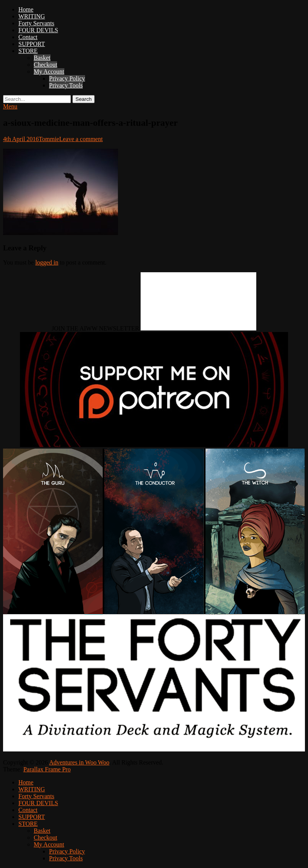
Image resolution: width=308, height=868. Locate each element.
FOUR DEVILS (38, 30)
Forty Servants (36, 23)
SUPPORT (32, 44)
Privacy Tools (66, 85)
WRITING (32, 16)
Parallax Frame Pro (47, 769)
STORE (28, 51)
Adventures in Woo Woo (79, 762)
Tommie (49, 139)
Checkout (45, 65)
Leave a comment (81, 139)
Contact (28, 37)
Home (26, 9)
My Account (49, 72)
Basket (42, 58)
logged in (47, 262)
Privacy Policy (67, 78)
